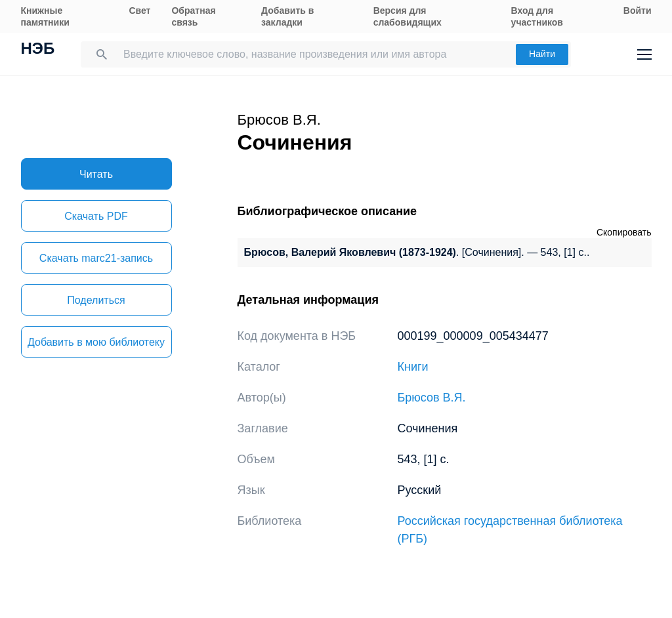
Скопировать (624, 232)
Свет (139, 10)
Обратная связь (193, 16)
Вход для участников (537, 16)
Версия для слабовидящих (408, 16)
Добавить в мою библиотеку (96, 342)
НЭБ (38, 50)
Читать (96, 174)
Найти (542, 54)
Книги (413, 367)
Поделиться (96, 300)
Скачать (96, 216)
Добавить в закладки (287, 16)
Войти (638, 10)
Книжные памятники (45, 16)
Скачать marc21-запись (96, 258)
